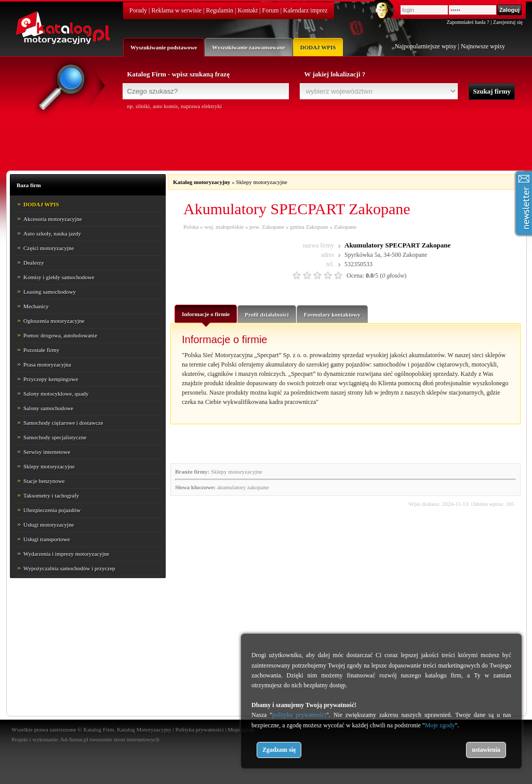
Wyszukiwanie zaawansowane (248, 47)
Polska (191, 227)
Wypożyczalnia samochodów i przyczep (69, 568)
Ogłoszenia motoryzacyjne (54, 321)
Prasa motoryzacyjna (47, 364)
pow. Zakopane (267, 227)
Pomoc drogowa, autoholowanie (60, 335)
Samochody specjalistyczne (55, 437)
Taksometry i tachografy (51, 495)
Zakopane (345, 227)
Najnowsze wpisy (483, 46)
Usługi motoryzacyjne (49, 525)
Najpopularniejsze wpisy (426, 46)
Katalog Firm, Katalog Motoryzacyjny (127, 729)
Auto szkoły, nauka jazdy (52, 233)
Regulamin (220, 10)
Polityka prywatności (199, 729)
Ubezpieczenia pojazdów (52, 510)
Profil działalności (267, 315)
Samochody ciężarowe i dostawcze (63, 423)
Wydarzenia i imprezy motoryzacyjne (66, 554)
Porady (138, 10)
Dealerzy (34, 263)
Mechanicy (36, 306)
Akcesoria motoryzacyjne (53, 219)
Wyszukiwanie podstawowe (164, 47)
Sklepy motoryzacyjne (49, 466)
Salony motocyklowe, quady (56, 394)
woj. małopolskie (224, 227)
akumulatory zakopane (243, 487)
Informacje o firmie (206, 317)
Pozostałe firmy (41, 350)
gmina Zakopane (309, 227)
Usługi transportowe (47, 539)
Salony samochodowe (48, 408)
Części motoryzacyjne (49, 248)
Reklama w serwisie (176, 10)
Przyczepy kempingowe (51, 379)
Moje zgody (440, 725)
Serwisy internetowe (47, 452)
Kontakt (248, 10)
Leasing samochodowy (50, 292)
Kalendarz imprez (305, 10)
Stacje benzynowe (44, 481)
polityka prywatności (299, 715)
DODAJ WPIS (318, 47)
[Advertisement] (266, 139)
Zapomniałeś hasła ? (468, 22)
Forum (271, 10)
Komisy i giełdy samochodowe (59, 277)
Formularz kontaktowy (332, 315)
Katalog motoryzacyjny (202, 182)
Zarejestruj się (508, 22)
